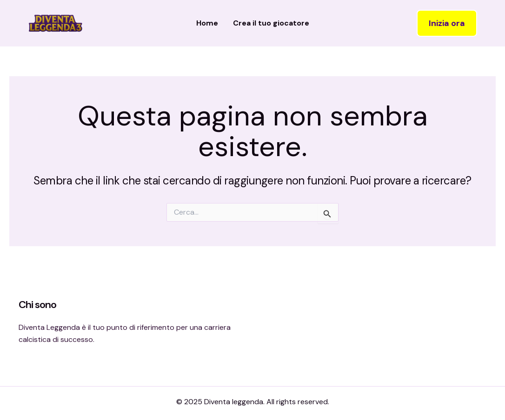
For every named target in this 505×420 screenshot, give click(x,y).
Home (207, 23)
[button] (447, 23)
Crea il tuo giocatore (271, 23)
